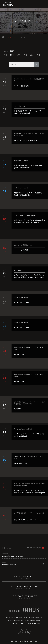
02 (19, 55)
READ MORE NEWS (34, 548)
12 (6, 53)
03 (25, 55)
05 (38, 55)
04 (32, 55)
